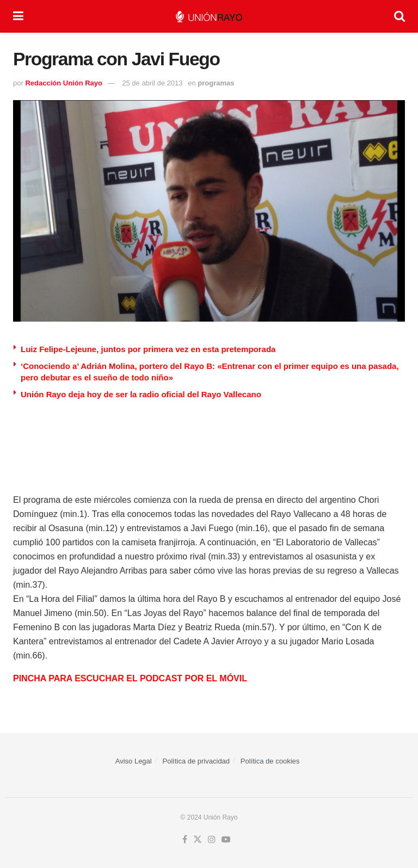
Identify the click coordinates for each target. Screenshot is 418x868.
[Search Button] (399, 16)
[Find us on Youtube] (226, 840)
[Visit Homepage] (209, 17)
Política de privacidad (196, 761)
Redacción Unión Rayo (64, 83)
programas (216, 83)
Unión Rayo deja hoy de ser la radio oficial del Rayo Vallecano (141, 394)
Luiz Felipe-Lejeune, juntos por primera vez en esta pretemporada (148, 349)
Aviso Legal (134, 761)
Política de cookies (270, 761)
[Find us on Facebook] (185, 840)
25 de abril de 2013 (152, 83)
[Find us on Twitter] (198, 840)
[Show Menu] (18, 16)
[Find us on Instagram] (212, 840)
